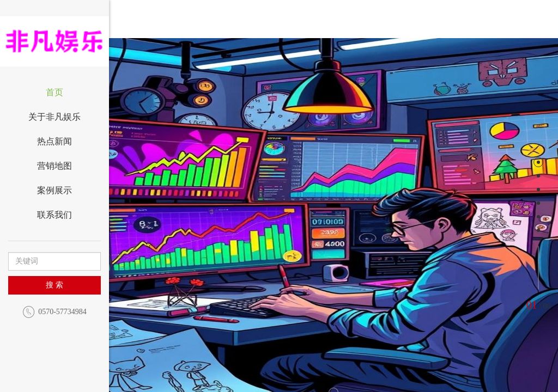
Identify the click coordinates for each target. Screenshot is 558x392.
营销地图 (54, 166)
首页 (54, 92)
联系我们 (54, 215)
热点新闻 (54, 141)
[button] (167, 234)
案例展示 (54, 190)
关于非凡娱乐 (54, 117)
